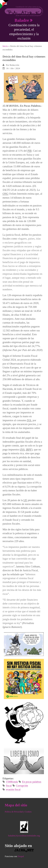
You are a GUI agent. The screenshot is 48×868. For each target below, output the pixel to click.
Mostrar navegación (4, 4)
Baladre (22, 20)
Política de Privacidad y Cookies (18, 812)
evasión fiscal (13, 789)
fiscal (9, 786)
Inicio (5, 46)
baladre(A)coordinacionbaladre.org (24, 836)
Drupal (21, 856)
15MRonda (12, 782)
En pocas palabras (32, 782)
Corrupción (22, 786)
